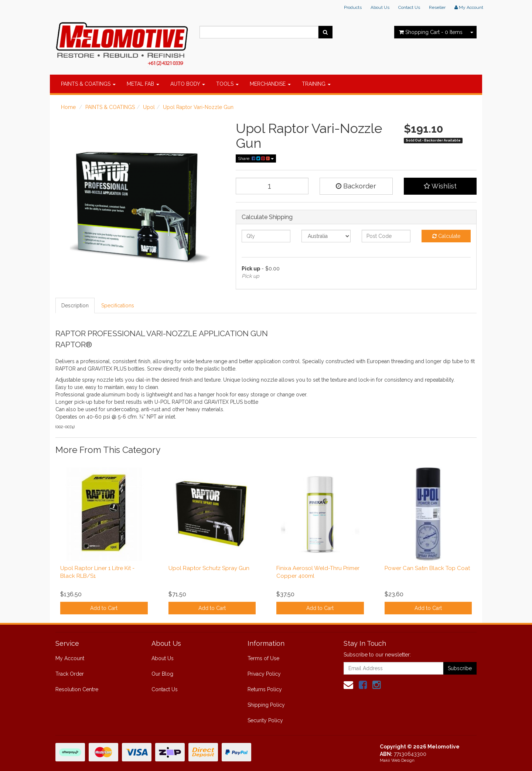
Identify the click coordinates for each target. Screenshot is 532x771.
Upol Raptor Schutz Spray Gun (209, 568)
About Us (380, 7)
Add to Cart (104, 608)
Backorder (356, 186)
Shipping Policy (266, 705)
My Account (70, 658)
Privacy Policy (264, 674)
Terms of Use (263, 658)
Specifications (118, 306)
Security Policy (265, 720)
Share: (256, 158)
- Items (431, 32)
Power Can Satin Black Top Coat (427, 568)
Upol (149, 107)
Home (68, 107)
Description (75, 306)
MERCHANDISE (270, 84)
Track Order (70, 674)
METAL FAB (143, 84)
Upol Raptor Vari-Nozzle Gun (198, 107)
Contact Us (409, 7)
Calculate (446, 236)
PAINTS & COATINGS (88, 84)
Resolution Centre (77, 689)
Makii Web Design (397, 760)
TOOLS (227, 84)
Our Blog (162, 674)
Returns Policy (265, 689)
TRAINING (316, 84)
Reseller (437, 7)
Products (353, 7)
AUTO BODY (188, 84)
